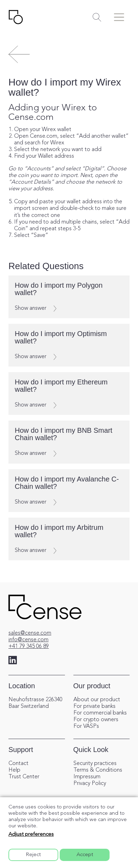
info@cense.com (28, 640)
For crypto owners (96, 720)
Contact (18, 764)
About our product (97, 700)
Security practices (95, 764)
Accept (85, 855)
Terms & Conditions (98, 770)
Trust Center (24, 777)
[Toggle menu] (119, 17)
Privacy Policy (90, 784)
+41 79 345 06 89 (29, 647)
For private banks (94, 706)
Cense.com (44, 136)
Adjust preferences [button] (31, 835)
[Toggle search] (97, 17)
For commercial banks (100, 713)
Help (14, 770)
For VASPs (86, 726)
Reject (33, 855)
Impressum (87, 777)
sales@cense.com (30, 633)
